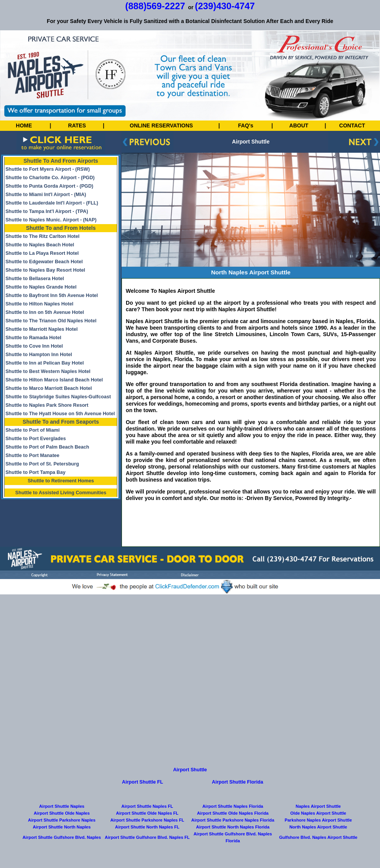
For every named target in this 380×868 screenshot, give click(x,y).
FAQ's (246, 125)
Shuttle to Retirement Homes (61, 481)
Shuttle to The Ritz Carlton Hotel (42, 236)
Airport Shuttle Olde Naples (62, 813)
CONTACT (352, 125)
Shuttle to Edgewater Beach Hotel (44, 262)
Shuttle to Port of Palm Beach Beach (47, 447)
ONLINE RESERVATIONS (161, 125)
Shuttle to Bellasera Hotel (35, 279)
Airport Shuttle (190, 770)
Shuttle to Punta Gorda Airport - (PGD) (49, 186)
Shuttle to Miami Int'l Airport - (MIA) (46, 195)
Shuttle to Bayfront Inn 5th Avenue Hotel (52, 295)
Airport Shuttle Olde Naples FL (147, 813)
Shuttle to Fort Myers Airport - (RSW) (48, 169)
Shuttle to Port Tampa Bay (35, 472)
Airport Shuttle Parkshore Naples (62, 820)
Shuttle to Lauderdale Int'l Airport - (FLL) (52, 203)
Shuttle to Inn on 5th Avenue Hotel (45, 312)
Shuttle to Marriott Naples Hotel (41, 329)
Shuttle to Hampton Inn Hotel (39, 355)
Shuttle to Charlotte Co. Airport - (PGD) (50, 178)
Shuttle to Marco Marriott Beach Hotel (49, 388)
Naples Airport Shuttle (318, 806)
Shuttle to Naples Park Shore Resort (47, 405)
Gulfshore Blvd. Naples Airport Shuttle (318, 837)
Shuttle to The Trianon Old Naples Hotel (51, 321)
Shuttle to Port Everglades (35, 439)
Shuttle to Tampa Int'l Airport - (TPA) (47, 211)
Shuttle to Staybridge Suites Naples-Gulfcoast (58, 397)
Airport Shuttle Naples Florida (233, 806)
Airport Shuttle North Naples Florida (233, 827)
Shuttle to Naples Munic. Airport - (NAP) (51, 220)
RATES (77, 125)
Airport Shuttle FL (142, 782)
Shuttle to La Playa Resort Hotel (42, 253)
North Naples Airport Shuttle (318, 827)
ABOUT (299, 125)
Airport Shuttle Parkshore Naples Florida (233, 820)
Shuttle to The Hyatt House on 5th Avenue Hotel (60, 414)
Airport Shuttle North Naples (62, 827)
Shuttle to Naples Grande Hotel (41, 287)
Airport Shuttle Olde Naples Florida (233, 813)
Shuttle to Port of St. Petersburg (42, 464)
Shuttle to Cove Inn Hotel (34, 346)
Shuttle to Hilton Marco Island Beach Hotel (54, 380)
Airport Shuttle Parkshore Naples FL (147, 820)
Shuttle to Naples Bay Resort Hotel (45, 270)
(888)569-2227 (155, 6)
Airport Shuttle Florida (238, 782)
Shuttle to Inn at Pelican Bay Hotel (44, 363)
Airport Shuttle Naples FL (147, 806)
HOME (24, 125)
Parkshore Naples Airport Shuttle (318, 820)
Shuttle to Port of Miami (32, 430)
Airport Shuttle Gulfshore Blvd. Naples (62, 837)
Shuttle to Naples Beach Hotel (40, 245)
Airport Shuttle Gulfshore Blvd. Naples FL (147, 837)
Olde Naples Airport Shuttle (318, 813)
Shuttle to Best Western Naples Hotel (48, 371)
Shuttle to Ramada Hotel (33, 338)
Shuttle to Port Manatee (32, 455)
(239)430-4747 (225, 6)
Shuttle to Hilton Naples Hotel (39, 304)
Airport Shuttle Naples (62, 806)
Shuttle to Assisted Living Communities (61, 493)
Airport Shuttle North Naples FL (147, 827)
